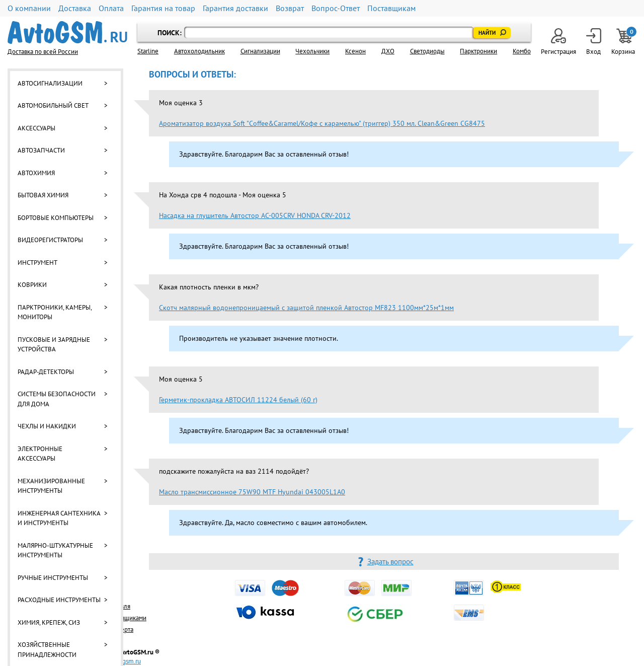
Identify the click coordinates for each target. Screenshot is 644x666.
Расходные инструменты (59, 600)
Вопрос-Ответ (336, 8)
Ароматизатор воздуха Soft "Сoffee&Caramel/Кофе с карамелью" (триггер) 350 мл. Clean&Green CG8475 (322, 123)
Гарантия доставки (235, 8)
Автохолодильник (199, 51)
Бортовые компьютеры (56, 218)
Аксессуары (36, 128)
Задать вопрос (390, 562)
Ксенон (355, 51)
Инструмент (37, 263)
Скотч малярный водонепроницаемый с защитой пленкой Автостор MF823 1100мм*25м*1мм (306, 308)
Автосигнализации (50, 83)
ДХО (388, 51)
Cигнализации (260, 51)
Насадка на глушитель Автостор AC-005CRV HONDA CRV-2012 (255, 215)
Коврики (32, 285)
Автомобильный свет (53, 105)
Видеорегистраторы (50, 240)
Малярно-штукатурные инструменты (55, 550)
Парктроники (478, 51)
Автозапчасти (41, 150)
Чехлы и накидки (47, 426)
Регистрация (558, 42)
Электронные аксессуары (40, 454)
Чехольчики (312, 51)
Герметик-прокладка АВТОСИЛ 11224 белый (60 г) (238, 400)
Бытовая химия (43, 195)
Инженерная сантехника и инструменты (59, 518)
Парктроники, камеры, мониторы (55, 312)
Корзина (624, 42)
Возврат (290, 8)
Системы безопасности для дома (57, 399)
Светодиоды (427, 51)
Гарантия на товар (163, 8)
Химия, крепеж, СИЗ (49, 622)
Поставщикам (391, 8)
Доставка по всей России (43, 52)
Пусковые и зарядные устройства (54, 345)
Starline (148, 51)
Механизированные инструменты (51, 486)
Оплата (111, 8)
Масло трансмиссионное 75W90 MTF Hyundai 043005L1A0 (252, 492)
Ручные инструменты (53, 578)
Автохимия (36, 173)
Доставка (75, 8)
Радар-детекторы (46, 372)
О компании (29, 8)
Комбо (522, 51)
